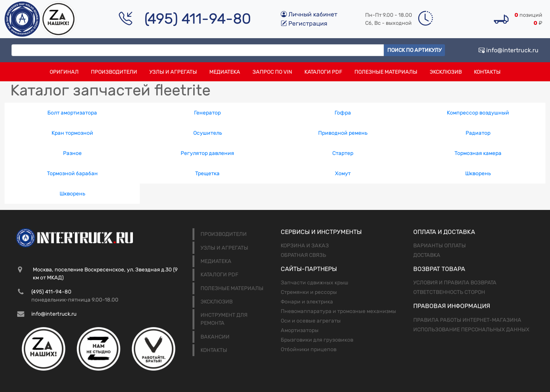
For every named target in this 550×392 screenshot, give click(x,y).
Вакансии (215, 337)
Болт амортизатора (72, 113)
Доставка (427, 255)
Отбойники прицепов (309, 349)
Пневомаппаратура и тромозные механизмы (338, 311)
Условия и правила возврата (455, 283)
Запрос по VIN (272, 72)
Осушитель (208, 133)
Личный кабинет (309, 14)
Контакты (487, 72)
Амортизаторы (300, 330)
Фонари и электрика (307, 302)
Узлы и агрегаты (173, 72)
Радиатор (478, 133)
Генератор (207, 113)
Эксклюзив (446, 72)
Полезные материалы (386, 72)
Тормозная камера (478, 153)
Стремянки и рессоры (309, 292)
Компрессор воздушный (478, 113)
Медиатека (225, 72)
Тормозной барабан (72, 173)
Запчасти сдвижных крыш (315, 283)
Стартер (343, 153)
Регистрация (304, 23)
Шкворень (478, 173)
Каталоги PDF (323, 72)
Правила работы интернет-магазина (467, 320)
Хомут (343, 173)
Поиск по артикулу (414, 50)
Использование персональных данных (471, 330)
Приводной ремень (343, 133)
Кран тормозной (72, 133)
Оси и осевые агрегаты (311, 321)
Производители (114, 72)
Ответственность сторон (449, 292)
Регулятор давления (207, 153)
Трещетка (207, 173)
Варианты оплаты (440, 246)
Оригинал (64, 72)
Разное (72, 153)
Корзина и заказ (305, 246)
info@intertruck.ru (509, 50)
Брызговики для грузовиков (317, 340)
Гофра (343, 113)
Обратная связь (303, 255)
